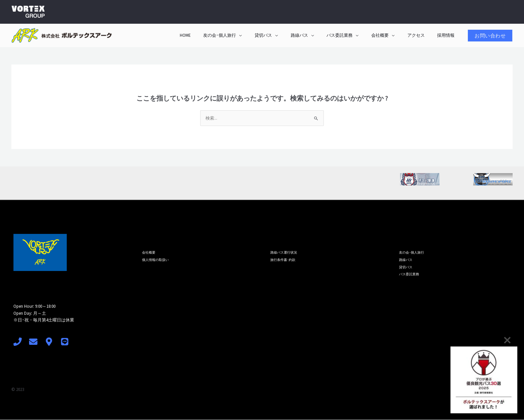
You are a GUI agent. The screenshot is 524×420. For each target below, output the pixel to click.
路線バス (317, 35)
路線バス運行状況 (284, 252)
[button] (490, 36)
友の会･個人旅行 (245, 35)
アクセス (422, 35)
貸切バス (285, 35)
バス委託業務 (353, 35)
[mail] (33, 342)
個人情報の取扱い (155, 259)
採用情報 (448, 35)
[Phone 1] (18, 342)
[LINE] (65, 342)
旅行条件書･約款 (283, 259)
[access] (49, 342)
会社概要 (390, 35)
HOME (214, 35)
